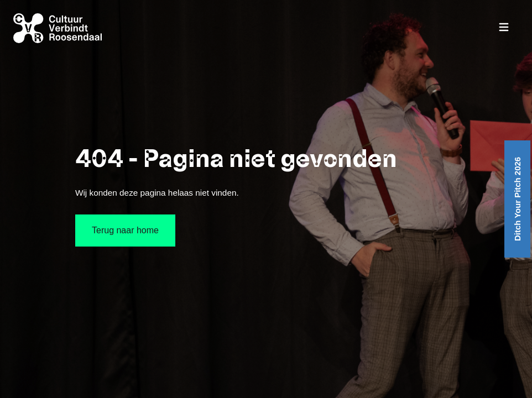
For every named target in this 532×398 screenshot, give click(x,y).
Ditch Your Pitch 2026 (517, 199)
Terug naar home (125, 230)
